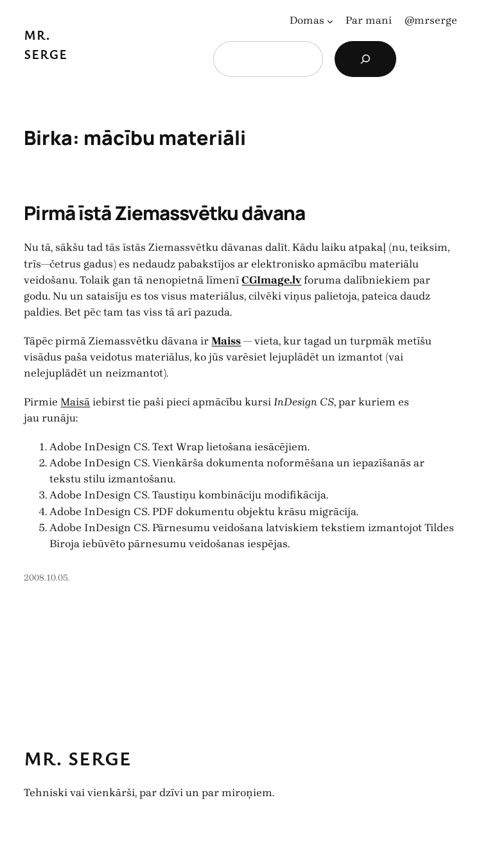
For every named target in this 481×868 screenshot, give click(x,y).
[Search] (365, 59)
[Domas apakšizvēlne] (330, 21)
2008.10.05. (47, 578)
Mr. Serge (78, 758)
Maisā (75, 402)
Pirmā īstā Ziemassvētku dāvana (164, 213)
